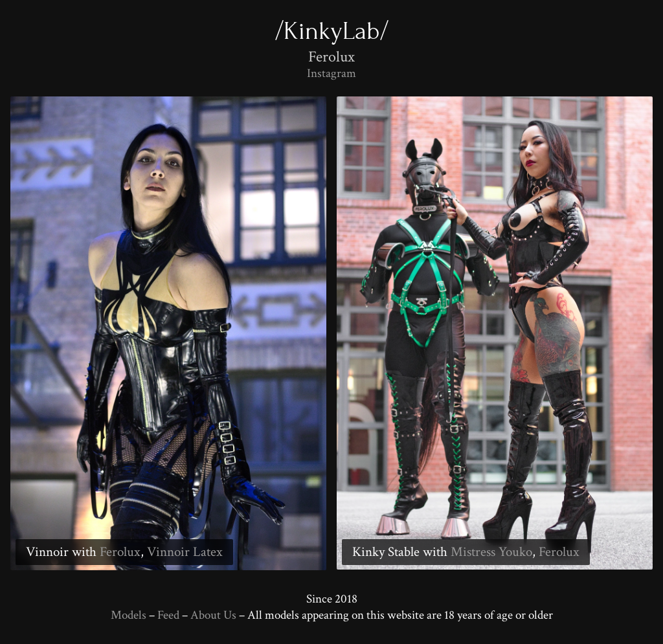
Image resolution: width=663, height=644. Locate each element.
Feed (168, 615)
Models (129, 615)
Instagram (331, 73)
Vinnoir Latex (185, 552)
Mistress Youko (491, 552)
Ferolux (120, 552)
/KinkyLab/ (332, 31)
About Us (213, 615)
